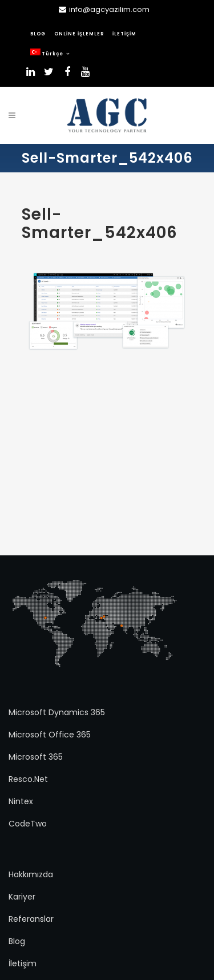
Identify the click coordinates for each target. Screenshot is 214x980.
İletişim (23, 963)
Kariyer (22, 897)
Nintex (21, 801)
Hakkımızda (31, 874)
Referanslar (31, 919)
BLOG (38, 34)
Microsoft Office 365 (50, 735)
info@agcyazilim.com (109, 9)
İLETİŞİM (124, 34)
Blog (17, 941)
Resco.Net (28, 779)
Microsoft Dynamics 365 (57, 712)
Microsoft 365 (36, 757)
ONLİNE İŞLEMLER (79, 34)
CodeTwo (28, 824)
